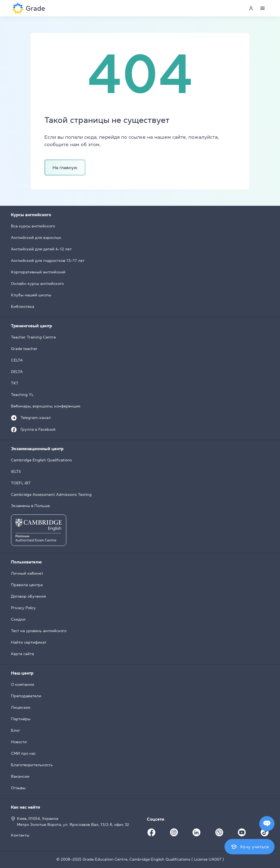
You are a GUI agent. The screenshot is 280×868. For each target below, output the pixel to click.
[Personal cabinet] (251, 8)
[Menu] (262, 8)
